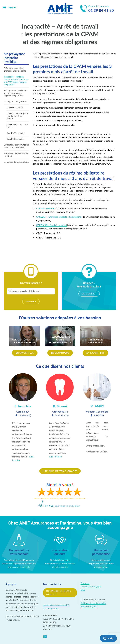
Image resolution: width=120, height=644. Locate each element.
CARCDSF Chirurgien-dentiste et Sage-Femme (17, 116)
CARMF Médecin (15, 107)
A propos (85, 583)
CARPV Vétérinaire (16, 133)
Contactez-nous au (97, 9)
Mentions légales (89, 606)
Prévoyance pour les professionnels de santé (15, 69)
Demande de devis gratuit (59, 593)
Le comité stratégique (91, 586)
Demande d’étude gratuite (16, 162)
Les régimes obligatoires (15, 101)
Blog (83, 590)
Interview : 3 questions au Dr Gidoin (16, 155)
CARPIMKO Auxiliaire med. (17, 126)
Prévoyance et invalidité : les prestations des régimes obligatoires (16, 93)
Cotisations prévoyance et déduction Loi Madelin (16, 146)
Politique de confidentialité (93, 603)
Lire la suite (55, 456)
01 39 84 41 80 (51, 609)
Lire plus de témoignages (60, 471)
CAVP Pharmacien (16, 139)
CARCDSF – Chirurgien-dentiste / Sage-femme (59, 217)
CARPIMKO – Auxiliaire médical (51, 225)
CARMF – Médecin (45, 208)
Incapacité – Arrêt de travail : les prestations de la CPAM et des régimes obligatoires (16, 81)
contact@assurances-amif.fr (56, 605)
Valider (31, 301)
